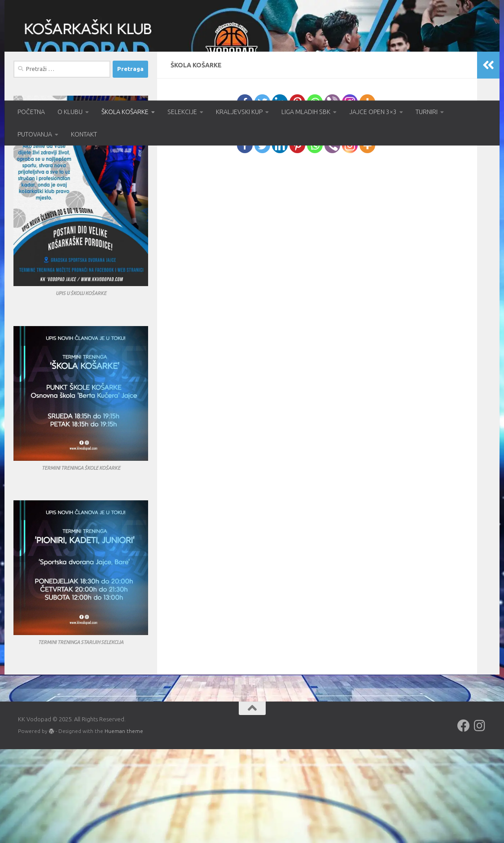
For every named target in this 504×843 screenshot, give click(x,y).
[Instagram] (350, 196)
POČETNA (31, 112)
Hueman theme (124, 825)
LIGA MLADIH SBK (306, 112)
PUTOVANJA (35, 134)
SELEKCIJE (182, 112)
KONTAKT (84, 134)
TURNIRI (427, 112)
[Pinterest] (297, 196)
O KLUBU (70, 112)
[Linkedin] (280, 196)
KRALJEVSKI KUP (239, 112)
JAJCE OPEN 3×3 (373, 112)
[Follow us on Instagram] (480, 820)
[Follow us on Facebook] (464, 820)
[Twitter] (262, 196)
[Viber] (332, 196)
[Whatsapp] (315, 196)
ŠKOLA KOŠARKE (125, 112)
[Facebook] (245, 196)
